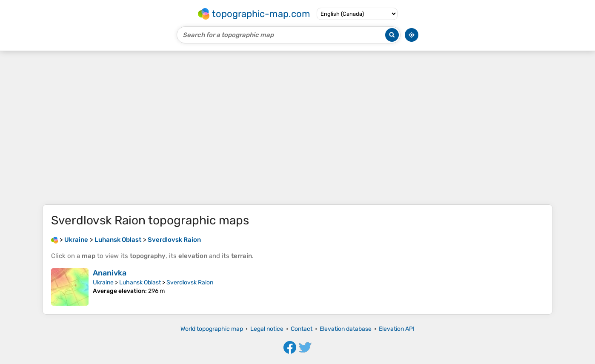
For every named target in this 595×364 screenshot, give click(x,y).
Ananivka (110, 273)
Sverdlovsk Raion (190, 282)
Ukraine (103, 282)
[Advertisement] (297, 128)
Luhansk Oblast (140, 282)
